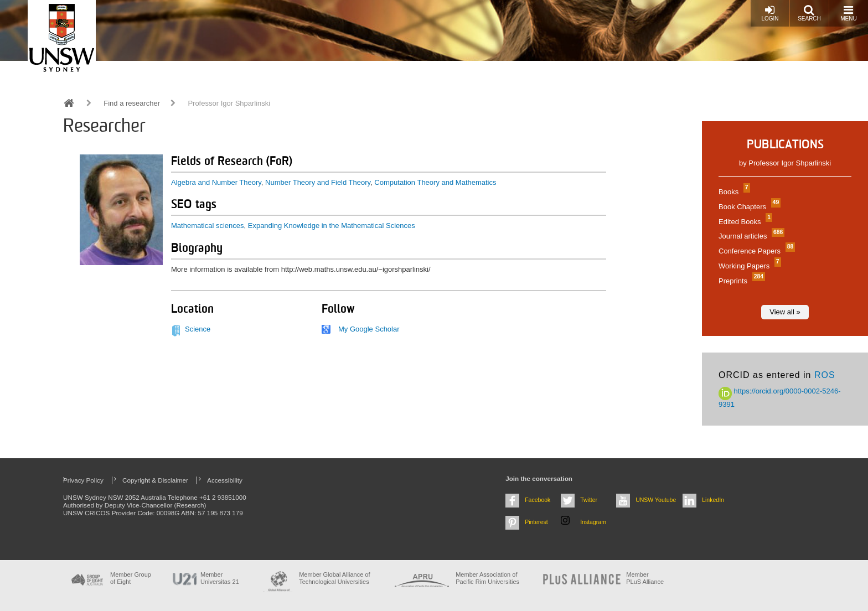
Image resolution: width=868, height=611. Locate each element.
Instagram (593, 522)
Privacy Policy (83, 480)
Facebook (538, 500)
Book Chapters (748, 207)
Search (809, 13)
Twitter (589, 500)
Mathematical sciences (208, 226)
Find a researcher (132, 103)
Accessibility (225, 480)
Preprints (740, 281)
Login (770, 13)
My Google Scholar (369, 329)
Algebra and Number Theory (216, 182)
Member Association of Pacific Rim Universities (487, 578)
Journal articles (750, 236)
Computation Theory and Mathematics (435, 182)
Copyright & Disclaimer (155, 480)
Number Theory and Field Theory (318, 182)
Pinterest (536, 522)
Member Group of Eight (131, 578)
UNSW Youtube (656, 500)
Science (198, 329)
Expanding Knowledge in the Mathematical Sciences (332, 226)
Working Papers (748, 266)
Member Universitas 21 (220, 578)
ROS (825, 375)
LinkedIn (713, 500)
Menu (848, 13)
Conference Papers (755, 251)
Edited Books (744, 222)
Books (733, 192)
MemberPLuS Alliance (645, 578)
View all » (785, 312)
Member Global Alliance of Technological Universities (334, 578)
